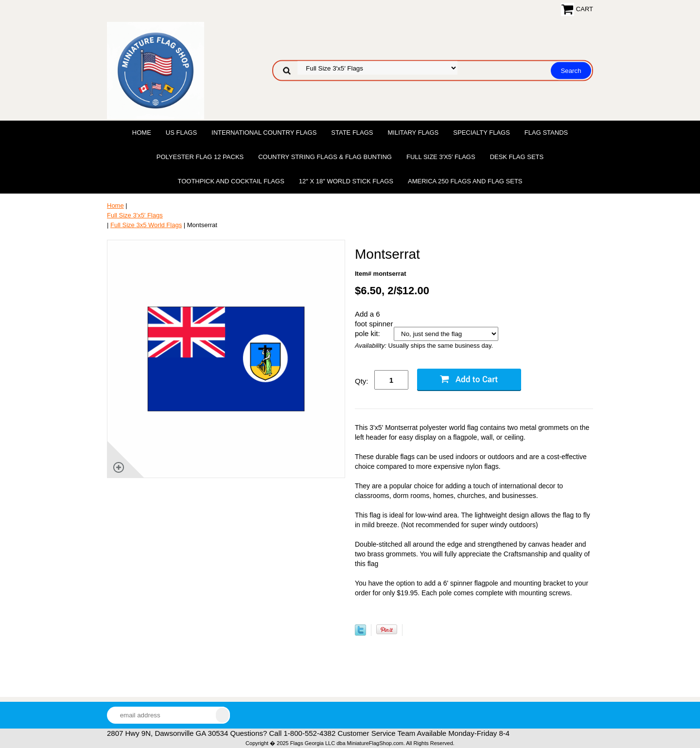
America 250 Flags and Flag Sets (465, 181)
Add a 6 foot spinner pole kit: (374, 324)
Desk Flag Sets (517, 157)
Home (142, 133)
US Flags (181, 133)
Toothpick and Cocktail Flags (231, 181)
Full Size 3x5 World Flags (146, 225)
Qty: (362, 381)
